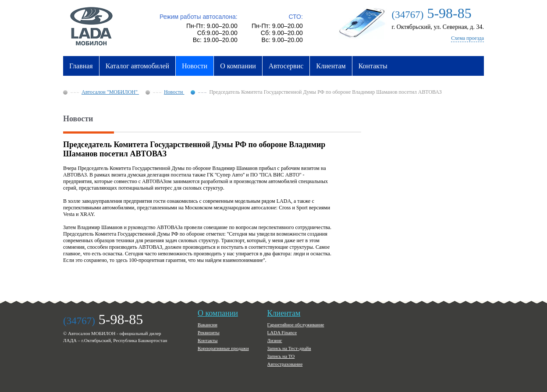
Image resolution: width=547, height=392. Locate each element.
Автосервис (286, 66)
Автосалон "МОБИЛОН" (110, 92)
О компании (238, 66)
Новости (195, 66)
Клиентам (331, 66)
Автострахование (285, 364)
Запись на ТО (281, 356)
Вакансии (208, 325)
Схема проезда (467, 38)
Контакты (373, 66)
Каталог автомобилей (137, 66)
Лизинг (275, 340)
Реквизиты (209, 332)
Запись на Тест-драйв (289, 348)
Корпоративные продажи (223, 348)
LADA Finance (282, 332)
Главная (81, 66)
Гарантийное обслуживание (296, 325)
